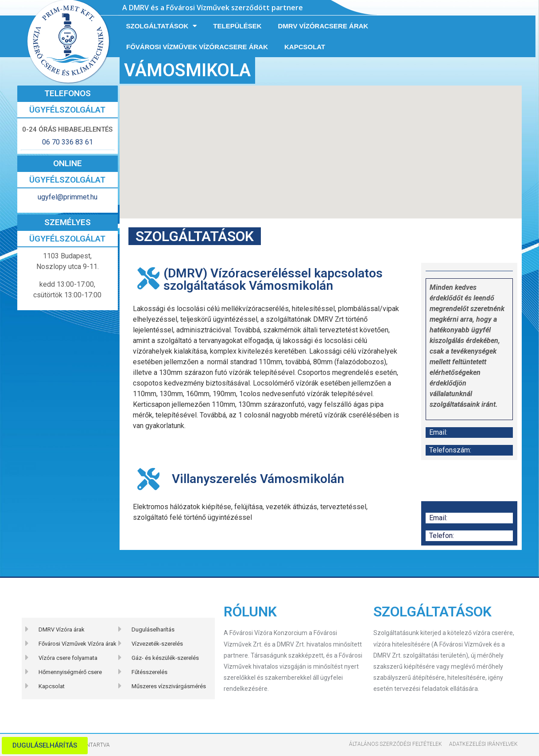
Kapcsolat (305, 47)
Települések (237, 26)
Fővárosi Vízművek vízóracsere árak (197, 47)
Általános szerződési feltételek (396, 744)
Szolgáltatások (162, 26)
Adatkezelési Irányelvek (483, 744)
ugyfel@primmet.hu (68, 197)
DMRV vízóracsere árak (323, 26)
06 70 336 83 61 (68, 142)
